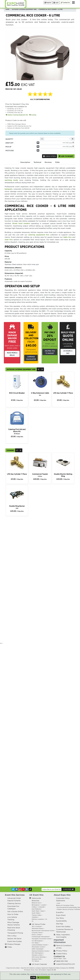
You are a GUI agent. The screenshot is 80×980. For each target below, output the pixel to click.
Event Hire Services (15, 895)
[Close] (33, 978)
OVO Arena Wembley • (39, 957)
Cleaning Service (14, 903)
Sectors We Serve (14, 939)
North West (35, 911)
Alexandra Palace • (38, 928)
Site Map (60, 924)
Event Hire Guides (15, 941)
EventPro (60, 912)
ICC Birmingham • (38, 941)
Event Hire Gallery (63, 926)
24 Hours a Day (68, 352)
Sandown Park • (37, 959)
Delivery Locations (38, 919)
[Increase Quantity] (73, 139)
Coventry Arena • (38, 933)
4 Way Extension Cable (40, 394)
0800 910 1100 (62, 961)
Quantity (9, 139)
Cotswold (41, 907)
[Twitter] (13, 889)
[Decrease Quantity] (42, 139)
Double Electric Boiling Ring (63, 475)
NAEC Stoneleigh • (38, 949)
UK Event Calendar (39, 964)
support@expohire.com (65, 964)
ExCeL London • (37, 935)
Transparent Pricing (15, 933)
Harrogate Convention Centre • (42, 939)
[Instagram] (20, 889)
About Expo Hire (62, 895)
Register (48, 3)
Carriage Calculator (31, 358)
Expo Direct (61, 915)
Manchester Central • (39, 947)
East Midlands (36, 909)
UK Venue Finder (39, 924)
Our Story (60, 918)
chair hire (9, 240)
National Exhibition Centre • (41, 951)
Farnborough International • (41, 937)
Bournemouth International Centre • (43, 931)
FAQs (10, 947)
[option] (17, 382)
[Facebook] (17, 889)
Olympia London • (38, 955)
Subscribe (68, 889)
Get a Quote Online (15, 911)
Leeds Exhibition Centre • (40, 945)
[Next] (42, 369)
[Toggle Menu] (73, 3)
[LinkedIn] (27, 889)
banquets (9, 189)
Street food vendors (21, 223)
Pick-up (8, 147)
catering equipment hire (39, 235)
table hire (67, 237)
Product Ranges (14, 944)
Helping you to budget (50, 352)
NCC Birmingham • (38, 953)
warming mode (11, 180)
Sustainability (61, 921)
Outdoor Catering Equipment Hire (17, 115)
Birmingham (36, 905)
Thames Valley (36, 915)
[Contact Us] (65, 3)
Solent (43, 911)
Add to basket (66, 156)
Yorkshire (35, 917)
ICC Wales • (36, 943)
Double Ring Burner (17, 507)
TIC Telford (35, 961)
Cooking (33, 115)
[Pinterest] (23, 889)
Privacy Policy (62, 951)
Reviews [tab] (48, 162)
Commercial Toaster (40, 475)
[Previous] (39, 369)
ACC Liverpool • (37, 926)
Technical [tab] (37, 162)
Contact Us (59, 956)
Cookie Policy (62, 954)
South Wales (36, 913)
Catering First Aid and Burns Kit (17, 431)
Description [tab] (25, 162)
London (44, 905)
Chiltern (34, 907)
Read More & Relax (12, 354)
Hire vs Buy (12, 936)
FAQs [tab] (57, 162)
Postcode (10, 151)
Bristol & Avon (36, 903)
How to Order (13, 914)
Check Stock (50, 156)
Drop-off (9, 143)
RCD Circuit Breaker (17, 393)
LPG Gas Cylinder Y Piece (63, 393)
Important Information (60, 941)
